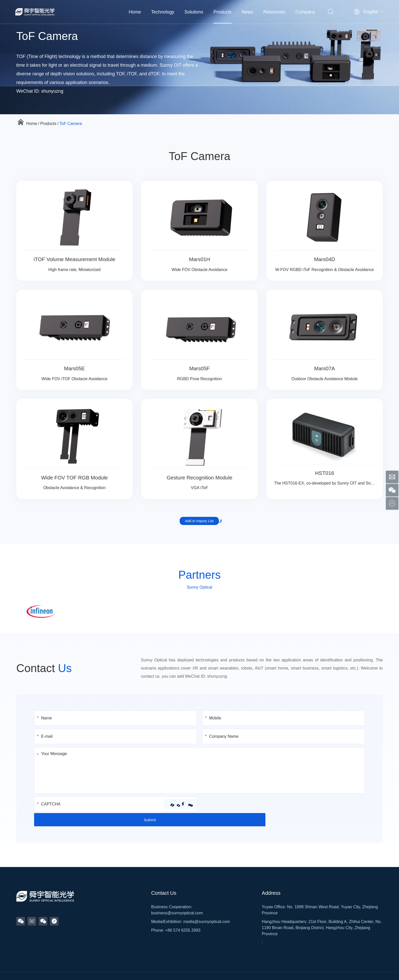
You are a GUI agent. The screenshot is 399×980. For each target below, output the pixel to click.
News (247, 11)
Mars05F (200, 368)
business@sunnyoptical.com (177, 898)
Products (223, 11)
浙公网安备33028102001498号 (241, 969)
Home (135, 11)
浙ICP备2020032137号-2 (194, 969)
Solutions (194, 11)
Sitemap (167, 969)
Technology (163, 11)
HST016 (325, 473)
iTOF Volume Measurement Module (74, 259)
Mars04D (325, 259)
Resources (274, 11)
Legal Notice (279, 969)
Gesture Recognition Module (200, 478)
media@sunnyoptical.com (206, 907)
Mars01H (199, 259)
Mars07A (324, 368)
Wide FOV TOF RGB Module (74, 478)
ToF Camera (71, 124)
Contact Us (164, 878)
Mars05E (75, 368)
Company (305, 11)
